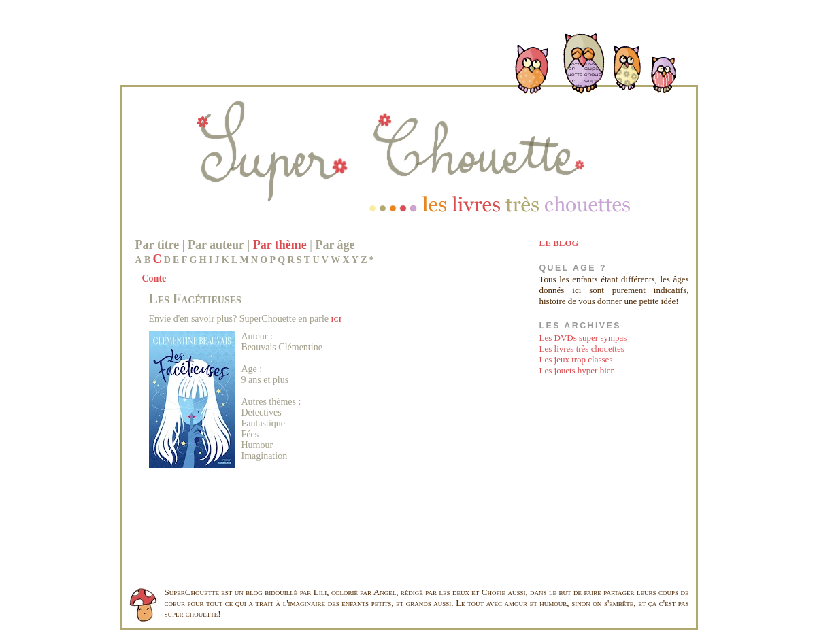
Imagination (265, 456)
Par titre (157, 245)
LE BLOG (559, 243)
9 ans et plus (265, 380)
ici (336, 319)
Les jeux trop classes (576, 359)
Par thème (280, 245)
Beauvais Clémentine (282, 347)
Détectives (262, 412)
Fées (250, 434)
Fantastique (264, 423)
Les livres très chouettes (582, 349)
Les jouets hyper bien (578, 370)
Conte (154, 278)
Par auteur (216, 245)
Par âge (335, 245)
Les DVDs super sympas (583, 338)
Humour (257, 445)
